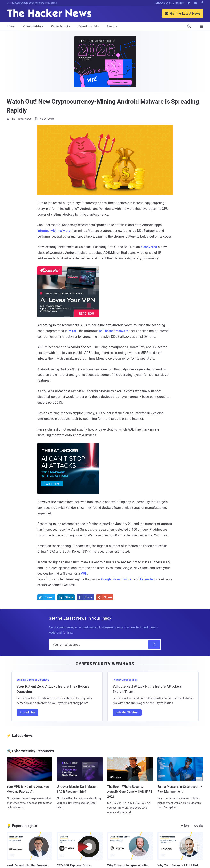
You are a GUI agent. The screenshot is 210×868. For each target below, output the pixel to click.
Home (11, 26)
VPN (84, 573)
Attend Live (27, 712)
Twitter (128, 579)
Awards (112, 26)
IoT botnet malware (114, 331)
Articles (199, 826)
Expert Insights (89, 26)
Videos (185, 826)
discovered (149, 247)
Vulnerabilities (33, 26)
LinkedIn (147, 579)
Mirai (72, 331)
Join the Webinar (127, 712)
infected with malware (54, 231)
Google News (111, 579)
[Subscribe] (154, 644)
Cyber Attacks (61, 26)
